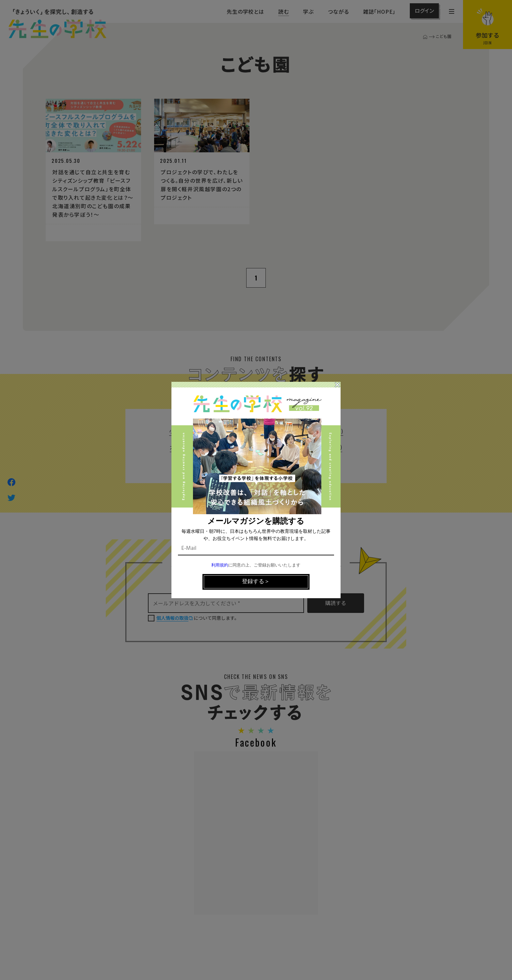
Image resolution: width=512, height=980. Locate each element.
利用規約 (220, 565)
